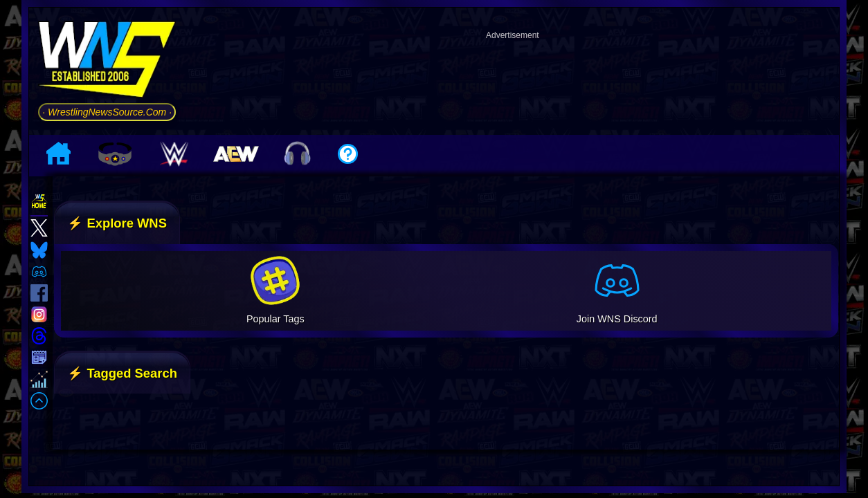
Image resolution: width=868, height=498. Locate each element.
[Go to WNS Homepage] (107, 62)
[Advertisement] (512, 79)
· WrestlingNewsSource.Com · (107, 112)
